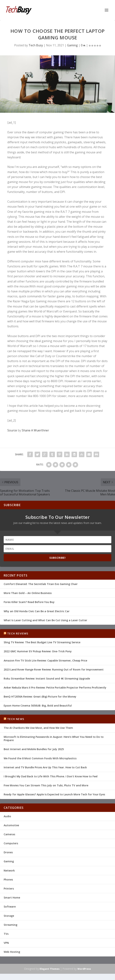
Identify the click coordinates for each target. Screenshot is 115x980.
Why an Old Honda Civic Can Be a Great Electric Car (37, 611)
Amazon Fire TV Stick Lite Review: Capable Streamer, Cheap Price (45, 660)
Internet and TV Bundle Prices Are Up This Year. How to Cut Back (45, 767)
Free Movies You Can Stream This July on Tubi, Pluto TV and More (46, 785)
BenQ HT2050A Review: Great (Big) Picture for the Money (40, 697)
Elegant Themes (50, 969)
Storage (9, 916)
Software (10, 907)
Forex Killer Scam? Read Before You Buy (29, 602)
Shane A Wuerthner (35, 430)
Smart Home (12, 898)
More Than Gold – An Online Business (28, 593)
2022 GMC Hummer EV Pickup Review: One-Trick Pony (38, 651)
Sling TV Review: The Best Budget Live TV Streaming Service (42, 642)
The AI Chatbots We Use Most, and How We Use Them (38, 728)
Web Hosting (12, 952)
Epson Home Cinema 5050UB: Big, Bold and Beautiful (38, 706)
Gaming (72, 45)
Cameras (9, 834)
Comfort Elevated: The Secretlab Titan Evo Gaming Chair (41, 584)
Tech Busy (36, 45)
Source (12, 430)
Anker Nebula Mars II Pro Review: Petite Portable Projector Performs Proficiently (55, 688)
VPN (6, 943)
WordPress (84, 969)
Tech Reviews (18, 633)
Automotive (11, 825)
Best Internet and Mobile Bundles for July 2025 (34, 749)
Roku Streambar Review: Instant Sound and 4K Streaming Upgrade (47, 678)
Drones (8, 852)
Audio (7, 816)
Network (9, 870)
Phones (8, 879)
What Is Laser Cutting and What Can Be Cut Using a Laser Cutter (45, 620)
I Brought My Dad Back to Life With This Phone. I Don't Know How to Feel (51, 776)
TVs (6, 934)
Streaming (11, 925)
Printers (9, 889)
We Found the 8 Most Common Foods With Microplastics (40, 758)
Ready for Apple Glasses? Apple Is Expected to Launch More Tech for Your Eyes (54, 794)
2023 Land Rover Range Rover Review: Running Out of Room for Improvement (54, 669)
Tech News (16, 719)
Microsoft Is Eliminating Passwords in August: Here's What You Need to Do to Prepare (54, 738)
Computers (11, 843)
